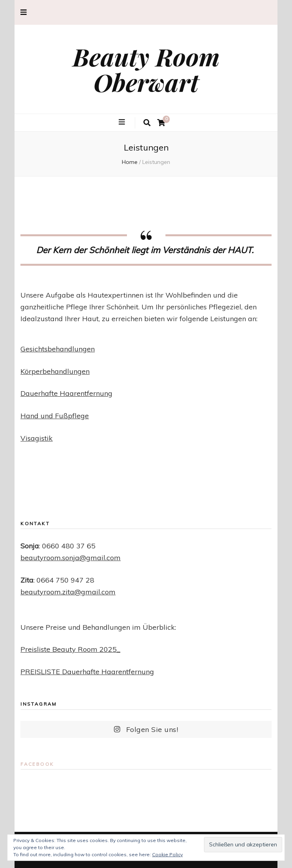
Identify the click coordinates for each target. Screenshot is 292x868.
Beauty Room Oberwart (146, 69)
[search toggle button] (147, 123)
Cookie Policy (167, 854)
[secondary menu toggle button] (24, 12)
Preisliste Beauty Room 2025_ (70, 649)
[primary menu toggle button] (123, 122)
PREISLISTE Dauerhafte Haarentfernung (87, 672)
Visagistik (37, 438)
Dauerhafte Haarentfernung (66, 393)
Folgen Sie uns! (146, 729)
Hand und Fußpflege (55, 416)
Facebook (37, 764)
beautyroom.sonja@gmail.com (71, 558)
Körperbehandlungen (55, 371)
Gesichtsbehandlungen (58, 349)
